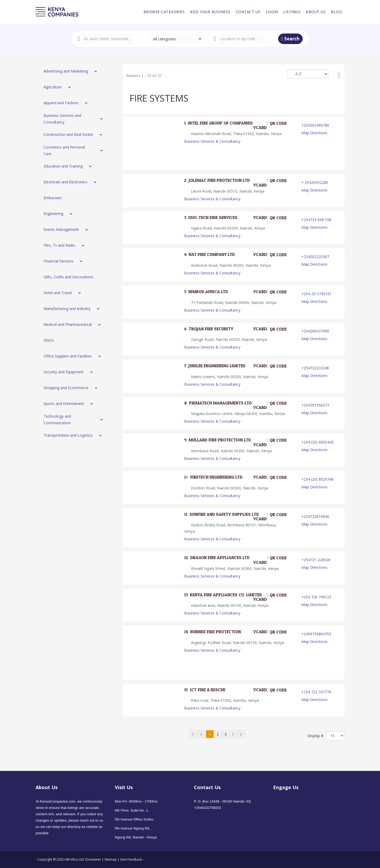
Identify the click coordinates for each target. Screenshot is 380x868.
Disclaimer (94, 859)
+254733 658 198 (316, 220)
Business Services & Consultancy (212, 141)
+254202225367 (315, 257)
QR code (277, 123)
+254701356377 (315, 405)
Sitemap (111, 859)
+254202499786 (315, 125)
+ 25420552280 (315, 182)
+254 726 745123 (316, 597)
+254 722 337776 (316, 692)
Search (290, 39)
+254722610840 (315, 516)
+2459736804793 (316, 634)
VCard (257, 128)
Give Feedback (131, 859)
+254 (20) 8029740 (317, 479)
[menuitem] (164, 12)
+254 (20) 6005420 (317, 442)
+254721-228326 (316, 560)
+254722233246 (315, 368)
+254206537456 (315, 331)
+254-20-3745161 (317, 294)
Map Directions (314, 133)
